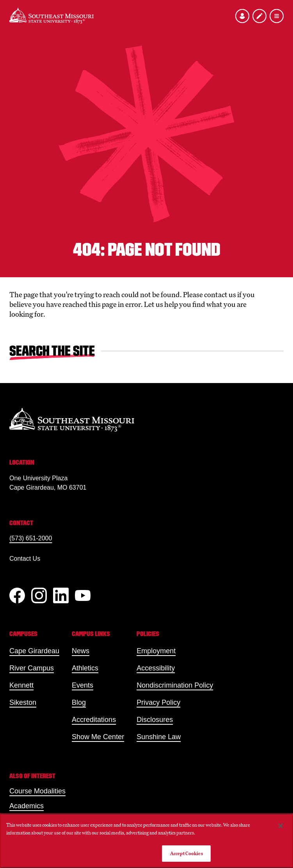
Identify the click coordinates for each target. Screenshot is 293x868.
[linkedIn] (61, 595)
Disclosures (155, 720)
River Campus (32, 668)
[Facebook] (17, 595)
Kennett (21, 685)
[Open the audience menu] (242, 16)
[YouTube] (83, 595)
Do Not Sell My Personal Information (117, 853)
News (81, 651)
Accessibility (156, 668)
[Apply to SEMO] (259, 16)
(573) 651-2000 (31, 538)
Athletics (85, 668)
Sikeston (23, 702)
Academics (27, 806)
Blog (79, 702)
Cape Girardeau (34, 651)
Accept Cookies (186, 853)
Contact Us (25, 559)
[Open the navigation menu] (277, 16)
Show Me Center (98, 737)
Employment (156, 651)
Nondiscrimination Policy (175, 685)
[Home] (51, 16)
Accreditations (94, 720)
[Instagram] (39, 595)
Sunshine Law (159, 737)
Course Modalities (37, 791)
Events (83, 685)
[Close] (281, 826)
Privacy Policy (158, 702)
